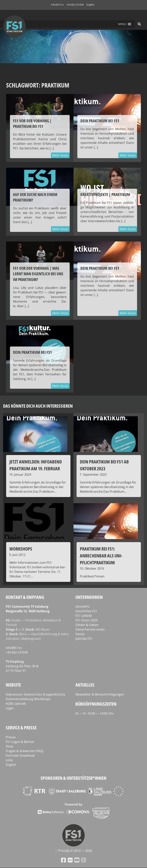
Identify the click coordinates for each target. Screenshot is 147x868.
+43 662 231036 (75, 5)
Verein (80, 634)
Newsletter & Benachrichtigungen (100, 694)
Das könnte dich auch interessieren (38, 406)
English (90, 5)
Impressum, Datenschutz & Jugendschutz (36, 694)
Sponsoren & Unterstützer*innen (73, 778)
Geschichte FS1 (86, 611)
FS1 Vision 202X (87, 620)
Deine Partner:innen (90, 629)
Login (10, 708)
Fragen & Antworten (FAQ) (24, 751)
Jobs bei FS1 (84, 639)
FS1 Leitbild (84, 616)
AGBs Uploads (16, 704)
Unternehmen (89, 597)
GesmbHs (82, 606)
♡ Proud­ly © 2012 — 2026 (73, 851)
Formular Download (20, 755)
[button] (122, 24)
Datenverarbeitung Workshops (28, 699)
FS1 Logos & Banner (20, 742)
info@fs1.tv (57, 5)
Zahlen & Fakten (87, 625)
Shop (9, 746)
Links (9, 760)
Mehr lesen (60, 155)
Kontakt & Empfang (25, 597)
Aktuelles (85, 685)
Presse (11, 737)
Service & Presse (21, 728)
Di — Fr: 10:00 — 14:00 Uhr (95, 713)
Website (13, 685)
